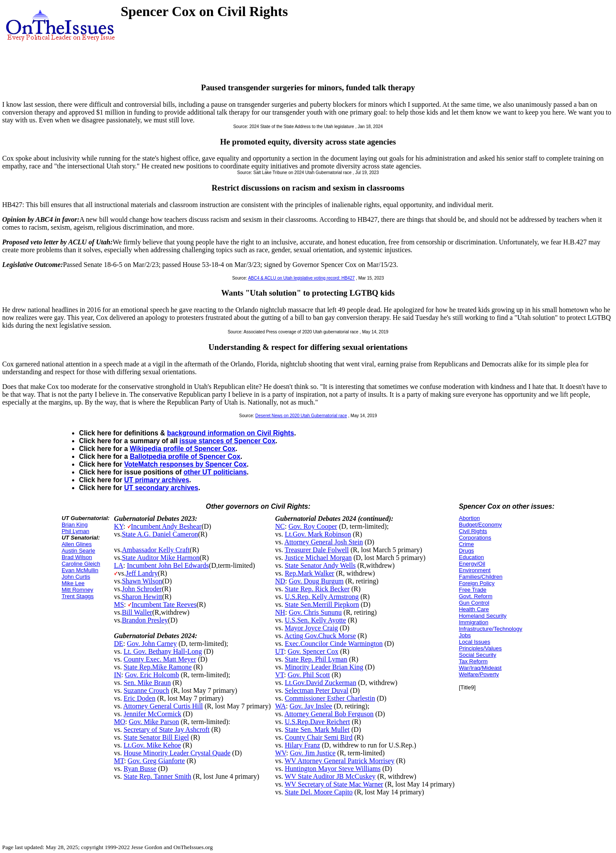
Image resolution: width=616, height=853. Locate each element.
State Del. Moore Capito (319, 792)
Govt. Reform (476, 596)
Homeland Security (483, 616)
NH (280, 612)
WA (281, 706)
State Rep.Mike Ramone (158, 667)
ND (280, 581)
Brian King (75, 525)
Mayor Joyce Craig (311, 628)
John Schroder (142, 589)
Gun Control (474, 603)
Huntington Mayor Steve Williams (333, 769)
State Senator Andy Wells (320, 565)
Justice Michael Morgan (318, 558)
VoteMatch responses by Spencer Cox (185, 464)
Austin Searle (78, 551)
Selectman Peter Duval (317, 690)
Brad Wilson (77, 557)
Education (471, 557)
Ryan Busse (140, 769)
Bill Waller (137, 612)
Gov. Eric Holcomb (152, 675)
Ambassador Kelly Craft (156, 550)
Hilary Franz (302, 745)
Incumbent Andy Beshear (166, 526)
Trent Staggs (78, 596)
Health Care (474, 609)
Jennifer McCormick (153, 714)
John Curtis (76, 577)
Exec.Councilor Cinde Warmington (334, 644)
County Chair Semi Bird (319, 737)
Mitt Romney (77, 590)
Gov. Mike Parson (154, 722)
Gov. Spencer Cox (313, 651)
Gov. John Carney (152, 644)
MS (119, 604)
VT (280, 675)
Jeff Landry (142, 573)
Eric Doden (140, 698)
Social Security (478, 655)
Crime (466, 544)
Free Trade (473, 590)
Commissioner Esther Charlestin (330, 698)
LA (118, 565)
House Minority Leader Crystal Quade (177, 753)
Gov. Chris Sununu (315, 612)
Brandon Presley (145, 620)
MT (119, 761)
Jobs (465, 635)
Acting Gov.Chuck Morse (320, 636)
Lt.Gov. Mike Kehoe (152, 745)
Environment (475, 570)
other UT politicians (215, 472)
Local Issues (474, 642)
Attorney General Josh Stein (324, 542)
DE (118, 644)
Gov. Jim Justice (313, 753)
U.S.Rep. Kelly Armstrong (322, 597)
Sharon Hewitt (142, 597)
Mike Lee (73, 583)
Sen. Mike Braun (147, 683)
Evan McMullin (80, 570)
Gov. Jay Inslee (311, 706)
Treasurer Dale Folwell (317, 550)
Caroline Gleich (81, 564)
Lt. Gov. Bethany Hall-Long (163, 651)
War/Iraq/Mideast (480, 668)
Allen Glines (77, 544)
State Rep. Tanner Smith (158, 776)
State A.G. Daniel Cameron (160, 534)
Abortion (469, 518)
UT (280, 651)
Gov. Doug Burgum (316, 581)
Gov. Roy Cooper (313, 526)
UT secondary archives (161, 488)
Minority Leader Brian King (324, 667)
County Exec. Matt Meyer (160, 659)
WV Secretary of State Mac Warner (334, 784)
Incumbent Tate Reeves (164, 604)
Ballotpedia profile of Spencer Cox (185, 456)
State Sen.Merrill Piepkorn (322, 604)
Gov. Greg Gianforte (156, 761)
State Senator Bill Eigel (156, 737)
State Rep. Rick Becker (317, 589)
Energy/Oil (472, 564)
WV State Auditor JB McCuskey (330, 776)
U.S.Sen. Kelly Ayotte (315, 620)
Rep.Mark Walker (310, 573)
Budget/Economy (480, 525)
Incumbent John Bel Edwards (168, 565)
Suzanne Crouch (147, 690)
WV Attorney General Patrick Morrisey (340, 761)
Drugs (466, 551)
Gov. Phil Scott (309, 675)
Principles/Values (480, 648)
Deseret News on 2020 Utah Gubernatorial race (301, 416)
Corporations (475, 538)
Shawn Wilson (142, 581)
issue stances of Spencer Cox (227, 441)
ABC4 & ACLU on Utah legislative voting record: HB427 (301, 278)
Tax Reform (473, 661)
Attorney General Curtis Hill (163, 706)
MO (119, 722)
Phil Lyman (76, 531)
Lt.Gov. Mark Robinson (318, 534)
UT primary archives (157, 480)
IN (117, 675)
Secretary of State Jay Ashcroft (167, 729)
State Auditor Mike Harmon (161, 558)
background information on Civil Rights (231, 433)
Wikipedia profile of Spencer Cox (183, 449)
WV (281, 753)
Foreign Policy (477, 583)
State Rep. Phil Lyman (316, 659)
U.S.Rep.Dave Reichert (317, 722)
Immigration (474, 622)
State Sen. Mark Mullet (317, 729)
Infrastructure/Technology (491, 629)
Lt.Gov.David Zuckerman (321, 683)
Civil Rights (473, 531)
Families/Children (481, 577)
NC (280, 526)
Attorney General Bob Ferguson (329, 714)
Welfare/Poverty (479, 674)
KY (119, 526)
